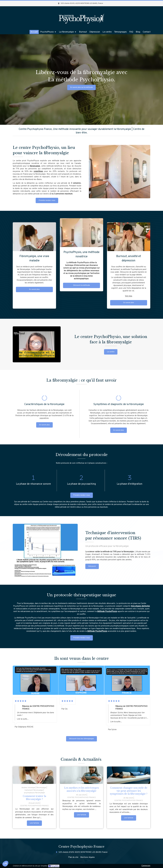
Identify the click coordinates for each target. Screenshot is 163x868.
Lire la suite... (23, 719)
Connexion (146, 866)
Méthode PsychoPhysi (107, 612)
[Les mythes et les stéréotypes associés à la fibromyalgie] (81, 775)
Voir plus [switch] (129, 214)
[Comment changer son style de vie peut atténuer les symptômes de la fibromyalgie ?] (129, 775)
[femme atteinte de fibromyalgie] (34, 775)
